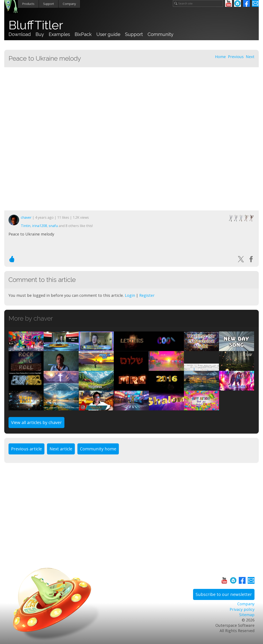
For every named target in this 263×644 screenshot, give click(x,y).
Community (161, 34)
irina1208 (40, 226)
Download (20, 34)
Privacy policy (242, 609)
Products (28, 4)
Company (69, 4)
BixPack (83, 34)
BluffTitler (36, 25)
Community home (98, 449)
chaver (26, 217)
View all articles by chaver (36, 422)
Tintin (26, 226)
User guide (108, 34)
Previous (236, 57)
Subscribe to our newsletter (224, 594)
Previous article (26, 449)
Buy (40, 34)
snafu (53, 226)
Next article (61, 449)
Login (130, 295)
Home (220, 57)
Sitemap (247, 615)
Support (49, 4)
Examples (59, 34)
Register (147, 295)
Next (250, 57)
